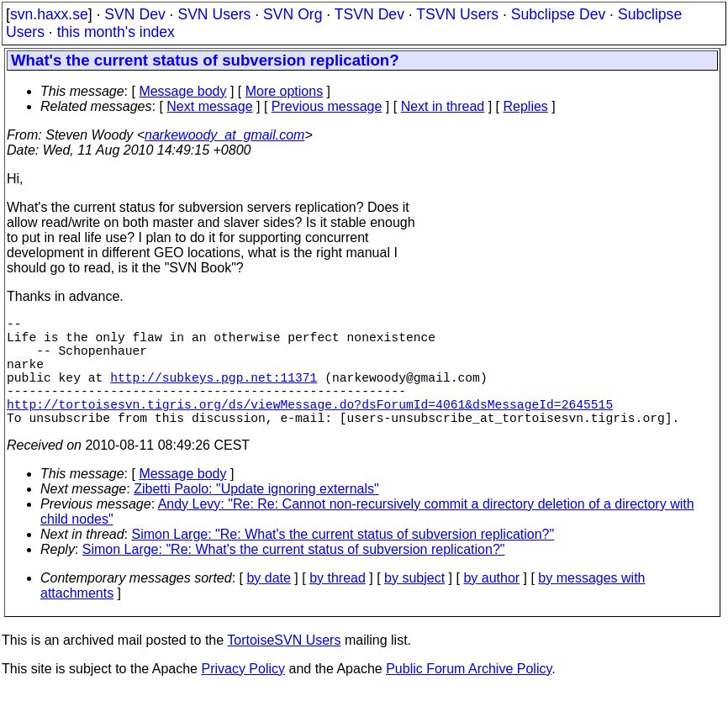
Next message (209, 106)
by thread (338, 605)
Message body (182, 91)
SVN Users (214, 14)
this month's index (116, 32)
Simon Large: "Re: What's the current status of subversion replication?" (343, 561)
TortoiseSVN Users (284, 667)
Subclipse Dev (558, 14)
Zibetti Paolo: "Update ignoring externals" (256, 516)
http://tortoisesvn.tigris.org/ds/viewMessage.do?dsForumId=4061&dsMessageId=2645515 (310, 427)
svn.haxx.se (49, 14)
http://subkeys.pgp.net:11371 (214, 393)
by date (268, 605)
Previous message (327, 106)
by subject (414, 605)
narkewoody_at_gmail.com (224, 135)
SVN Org (293, 14)
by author (491, 605)
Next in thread (443, 106)
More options (285, 91)
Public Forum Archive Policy (469, 696)
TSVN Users (457, 14)
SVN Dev (135, 14)
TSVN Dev (369, 14)
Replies (526, 106)
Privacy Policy (243, 696)
